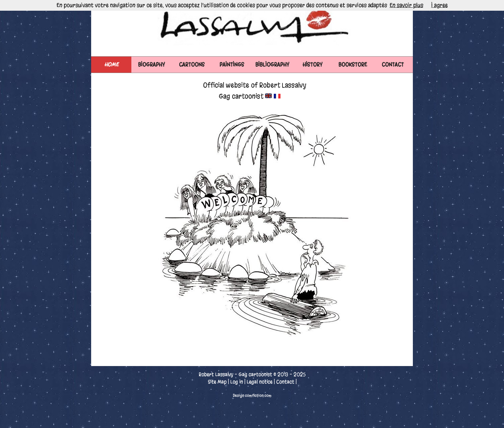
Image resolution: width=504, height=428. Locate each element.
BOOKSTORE (353, 64)
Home (111, 64)
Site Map (217, 382)
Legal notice (260, 382)
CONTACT (393, 64)
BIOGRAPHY (151, 64)
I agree (439, 5)
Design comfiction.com (252, 396)
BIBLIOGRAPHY (272, 64)
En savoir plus (406, 5)
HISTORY (312, 64)
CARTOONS (192, 64)
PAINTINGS (232, 64)
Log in (237, 382)
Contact (285, 382)
